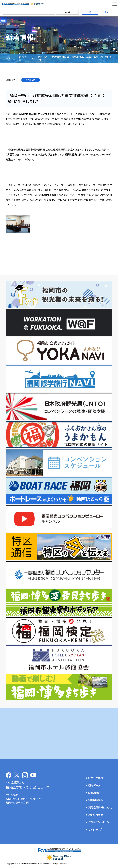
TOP (8, 59)
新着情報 (23, 59)
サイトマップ (95, 830)
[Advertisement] (59, 733)
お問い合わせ (96, 815)
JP (90, 12)
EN (107, 12)
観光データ (94, 786)
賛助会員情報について (100, 808)
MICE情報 (94, 793)
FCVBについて (96, 778)
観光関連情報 (96, 800)
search (67, 12)
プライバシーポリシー (100, 822)
